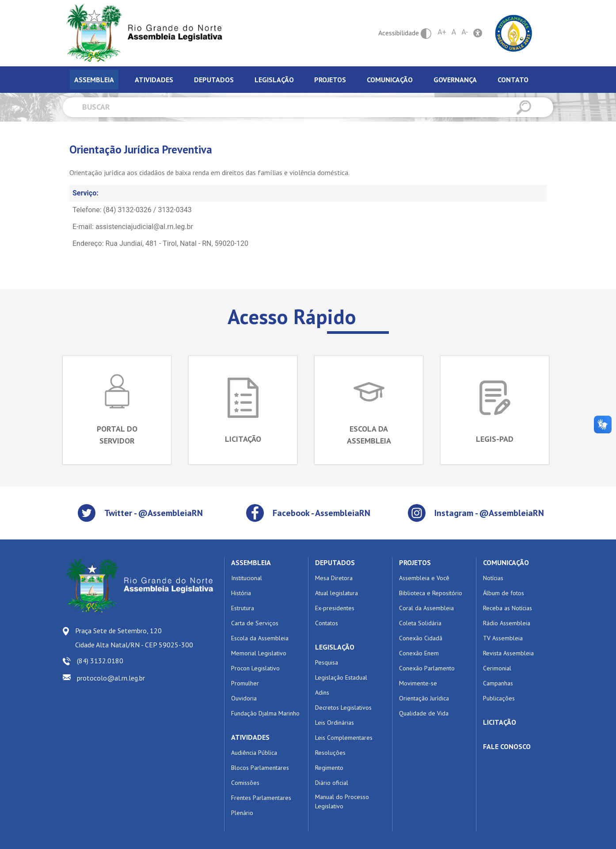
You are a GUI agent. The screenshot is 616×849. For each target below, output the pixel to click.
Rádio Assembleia (507, 623)
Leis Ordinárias (335, 723)
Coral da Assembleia (426, 608)
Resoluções (330, 753)
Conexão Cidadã (421, 638)
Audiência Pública (254, 753)
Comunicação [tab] (390, 80)
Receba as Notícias (508, 608)
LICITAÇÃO (500, 722)
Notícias (493, 578)
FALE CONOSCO (507, 746)
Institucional (247, 578)
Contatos (327, 623)
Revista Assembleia (508, 653)
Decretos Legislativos (343, 707)
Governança (455, 80)
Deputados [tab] (214, 80)
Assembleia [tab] (94, 80)
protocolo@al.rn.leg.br (111, 678)
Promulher (245, 683)
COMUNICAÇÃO (506, 562)
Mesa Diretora (334, 578)
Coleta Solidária (420, 623)
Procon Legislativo (255, 668)
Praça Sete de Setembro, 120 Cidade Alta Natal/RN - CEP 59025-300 (134, 638)
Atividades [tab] (154, 80)
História (241, 593)
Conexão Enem (419, 653)
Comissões (245, 783)
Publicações (499, 698)
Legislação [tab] (274, 80)
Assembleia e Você (424, 578)
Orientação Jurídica (424, 698)
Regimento (329, 768)
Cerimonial (497, 668)
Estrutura (243, 608)
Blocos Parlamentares (260, 768)
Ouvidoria (244, 698)
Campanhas (498, 683)
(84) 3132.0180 (100, 661)
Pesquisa (327, 662)
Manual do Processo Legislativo (342, 801)
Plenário (242, 813)
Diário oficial (332, 783)
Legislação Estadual (341, 677)
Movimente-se (418, 683)
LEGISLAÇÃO (335, 647)
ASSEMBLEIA (251, 562)
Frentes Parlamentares (261, 798)
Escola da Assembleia (260, 638)
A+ (442, 32)
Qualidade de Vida (424, 713)
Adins (322, 692)
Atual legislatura (337, 593)
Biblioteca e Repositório (431, 593)
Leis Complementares (344, 738)
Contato (513, 80)
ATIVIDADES (250, 737)
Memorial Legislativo (259, 653)
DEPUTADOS (335, 562)
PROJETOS (415, 562)
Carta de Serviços (255, 623)
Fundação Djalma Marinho (265, 713)
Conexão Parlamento (427, 668)
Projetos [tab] (330, 80)
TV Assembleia (503, 638)
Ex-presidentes (335, 608)
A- (465, 32)
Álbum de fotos (504, 593)
